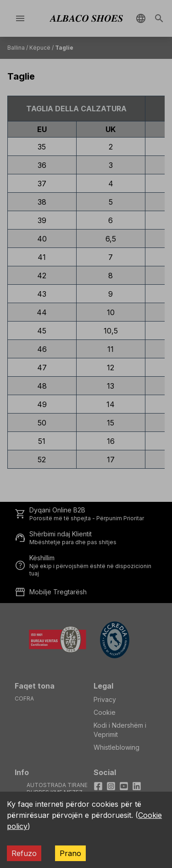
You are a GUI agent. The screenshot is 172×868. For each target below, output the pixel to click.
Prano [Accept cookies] (70, 853)
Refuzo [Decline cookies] (24, 853)
